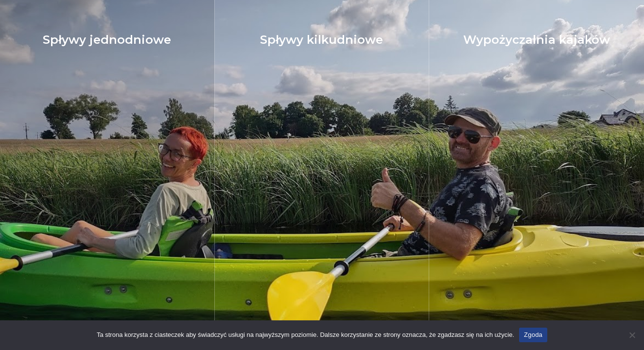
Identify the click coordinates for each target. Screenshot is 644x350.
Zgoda (533, 335)
